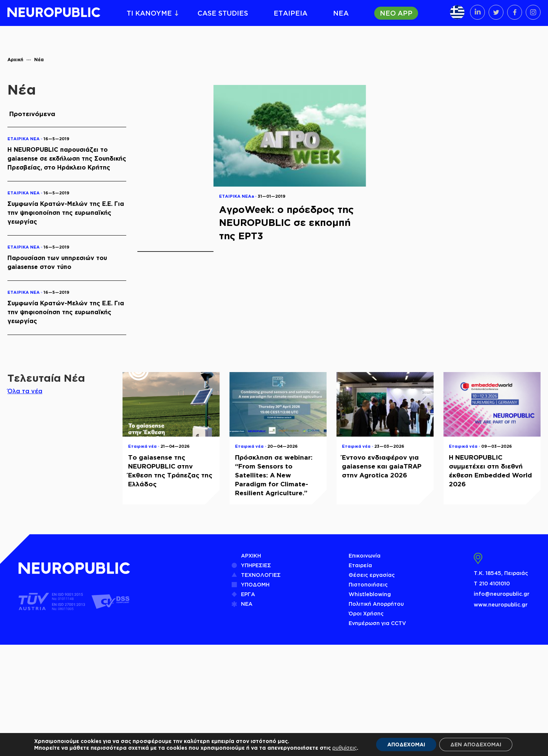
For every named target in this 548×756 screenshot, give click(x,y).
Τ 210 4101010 (492, 583)
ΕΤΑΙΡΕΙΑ (291, 13)
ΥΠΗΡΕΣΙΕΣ (256, 565)
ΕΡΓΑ (248, 594)
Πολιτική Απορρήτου (376, 604)
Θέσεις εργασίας (372, 575)
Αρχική (15, 60)
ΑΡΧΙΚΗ (251, 556)
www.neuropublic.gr (501, 604)
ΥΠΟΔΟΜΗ (255, 584)
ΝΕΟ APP (396, 13)
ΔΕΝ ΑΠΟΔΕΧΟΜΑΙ (476, 744)
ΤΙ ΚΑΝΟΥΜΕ (149, 13)
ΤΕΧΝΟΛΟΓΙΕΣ (261, 575)
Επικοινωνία (365, 556)
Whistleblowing (370, 594)
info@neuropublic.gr (502, 594)
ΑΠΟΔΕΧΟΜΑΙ (406, 744)
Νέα (39, 60)
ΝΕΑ (341, 13)
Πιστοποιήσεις (368, 584)
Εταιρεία (360, 565)
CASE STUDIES (223, 13)
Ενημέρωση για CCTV (377, 623)
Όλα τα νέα (25, 391)
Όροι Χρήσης (366, 613)
